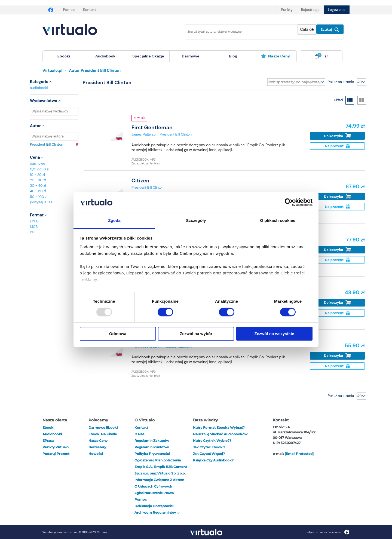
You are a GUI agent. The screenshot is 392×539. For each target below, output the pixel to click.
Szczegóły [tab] (196, 220)
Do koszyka (337, 136)
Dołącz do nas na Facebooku (327, 532)
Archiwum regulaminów (157, 512)
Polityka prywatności (152, 454)
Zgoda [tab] (114, 220)
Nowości (96, 454)
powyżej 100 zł (42, 202)
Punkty (287, 10)
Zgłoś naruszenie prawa (154, 493)
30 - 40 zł (38, 186)
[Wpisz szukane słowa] (238, 32)
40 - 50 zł (38, 191)
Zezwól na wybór (196, 334)
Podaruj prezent (56, 454)
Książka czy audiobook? (213, 460)
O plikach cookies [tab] (278, 220)
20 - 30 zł (38, 180)
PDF (33, 232)
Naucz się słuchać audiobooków (220, 434)
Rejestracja (310, 10)
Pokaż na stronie (341, 82)
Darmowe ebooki (103, 428)
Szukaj (330, 30)
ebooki (48, 428)
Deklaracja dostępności (154, 506)
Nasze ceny (275, 56)
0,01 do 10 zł (40, 169)
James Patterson (145, 134)
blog (233, 56)
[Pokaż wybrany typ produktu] (307, 30)
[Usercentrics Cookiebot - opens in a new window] (289, 203)
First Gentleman (152, 128)
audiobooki (39, 88)
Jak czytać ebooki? (209, 447)
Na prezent (337, 146)
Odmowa (118, 334)
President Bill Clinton (54, 144)
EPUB (34, 221)
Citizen (140, 181)
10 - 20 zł (37, 175)
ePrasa (48, 441)
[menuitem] (64, 56)
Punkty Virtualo (56, 447)
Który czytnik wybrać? (212, 441)
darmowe (191, 56)
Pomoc (69, 10)
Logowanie (337, 10)
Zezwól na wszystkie (274, 334)
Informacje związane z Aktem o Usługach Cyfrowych (159, 483)
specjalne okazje (148, 56)
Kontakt (89, 10)
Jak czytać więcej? (209, 454)
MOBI (34, 227)
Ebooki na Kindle (103, 434)
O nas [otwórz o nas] (139, 434)
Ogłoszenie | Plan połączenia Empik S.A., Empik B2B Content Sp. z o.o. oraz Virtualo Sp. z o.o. (161, 467)
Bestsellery (97, 447)
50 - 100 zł (39, 197)
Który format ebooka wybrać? (219, 428)
